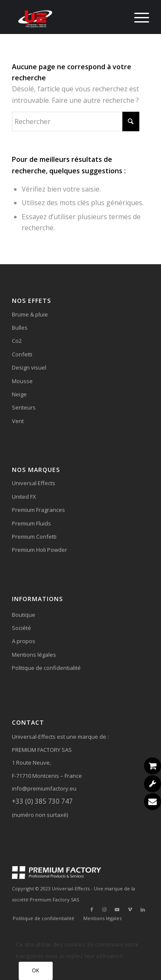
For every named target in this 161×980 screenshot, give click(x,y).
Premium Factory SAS (54, 900)
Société (21, 628)
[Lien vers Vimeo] (130, 909)
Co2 (17, 341)
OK (36, 970)
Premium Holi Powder (40, 550)
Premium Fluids (31, 523)
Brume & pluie (30, 314)
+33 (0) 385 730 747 (42, 801)
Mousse (22, 381)
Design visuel (29, 367)
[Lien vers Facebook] (92, 909)
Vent (18, 421)
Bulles (20, 328)
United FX (24, 497)
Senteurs (24, 407)
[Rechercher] (76, 121)
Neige (19, 394)
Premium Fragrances (38, 510)
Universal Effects (34, 483)
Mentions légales (34, 655)
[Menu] (137, 17)
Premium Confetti (34, 537)
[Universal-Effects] (67, 17)
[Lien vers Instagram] (105, 909)
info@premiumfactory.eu (44, 788)
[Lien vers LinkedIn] (143, 909)
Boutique (24, 615)
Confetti (22, 354)
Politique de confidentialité (46, 668)
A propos (24, 641)
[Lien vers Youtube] (117, 909)
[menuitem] (137, 17)
